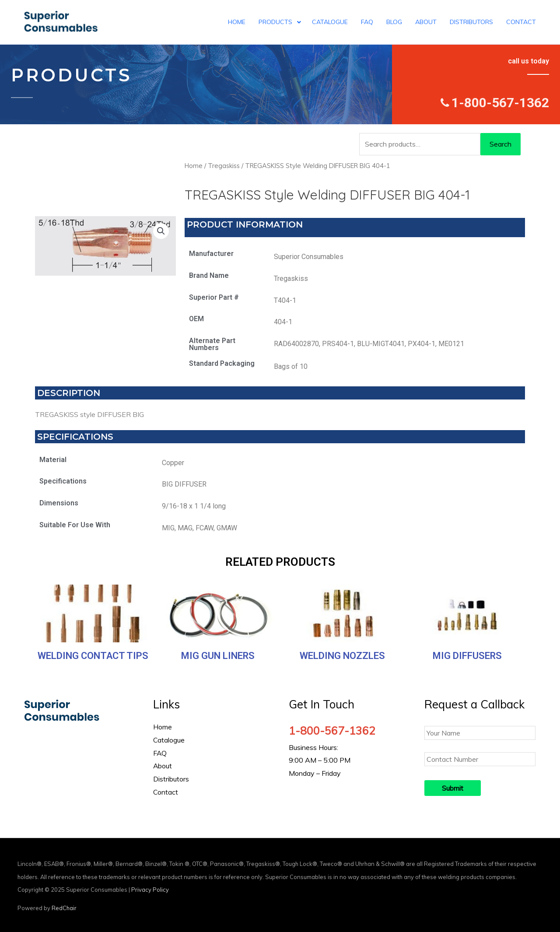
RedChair (64, 908)
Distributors (171, 779)
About (163, 766)
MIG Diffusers (467, 656)
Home (194, 166)
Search (500, 144)
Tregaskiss (224, 166)
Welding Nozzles (342, 656)
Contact (166, 792)
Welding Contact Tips (93, 656)
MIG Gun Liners (218, 656)
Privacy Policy (150, 890)
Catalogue (169, 740)
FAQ (160, 753)
